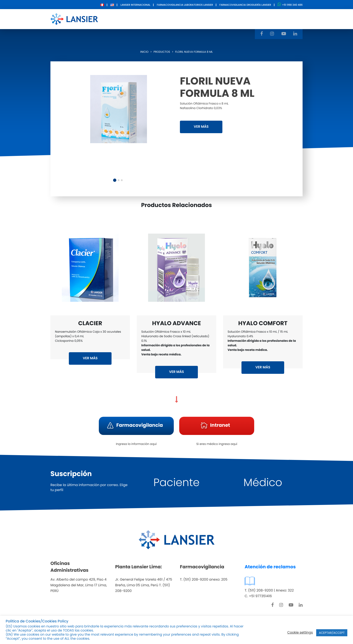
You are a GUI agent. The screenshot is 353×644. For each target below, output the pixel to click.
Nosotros (141, 19)
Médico (263, 483)
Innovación (197, 19)
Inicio (144, 52)
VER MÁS (201, 127)
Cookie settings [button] (300, 633)
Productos (168, 19)
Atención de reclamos (270, 567)
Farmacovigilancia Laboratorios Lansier (185, 5)
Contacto (226, 19)
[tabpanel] (119, 109)
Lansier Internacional (135, 5)
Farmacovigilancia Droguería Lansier (245, 5)
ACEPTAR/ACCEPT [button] (332, 633)
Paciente (177, 483)
